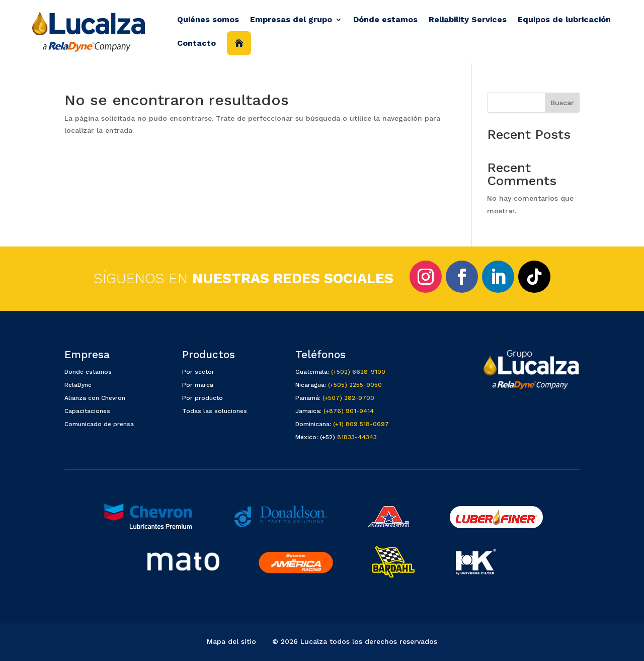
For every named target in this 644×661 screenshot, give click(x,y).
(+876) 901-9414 (349, 411)
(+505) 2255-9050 (355, 385)
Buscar (562, 103)
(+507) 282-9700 (348, 398)
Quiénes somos (208, 19)
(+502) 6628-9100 (358, 372)
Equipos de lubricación (564, 19)
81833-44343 (357, 437)
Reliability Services (468, 19)
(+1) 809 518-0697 (361, 424)
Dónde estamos (385, 19)
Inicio (239, 43)
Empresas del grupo (291, 19)
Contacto (196, 43)
